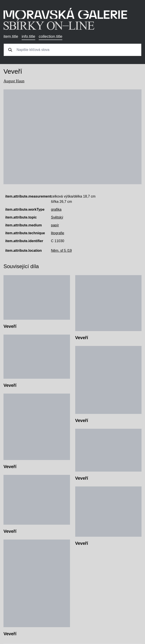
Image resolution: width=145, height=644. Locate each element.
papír (55, 225)
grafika (56, 209)
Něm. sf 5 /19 (61, 251)
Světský (57, 217)
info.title (28, 36)
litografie (58, 233)
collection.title (51, 36)
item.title (11, 36)
